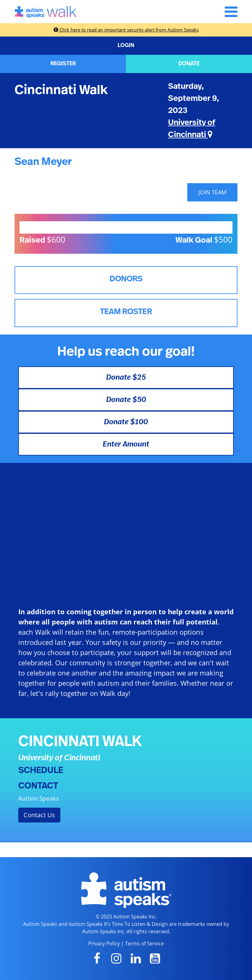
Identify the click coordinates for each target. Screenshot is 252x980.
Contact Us (39, 815)
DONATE (189, 64)
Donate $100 (126, 422)
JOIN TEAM (212, 192)
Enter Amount (126, 444)
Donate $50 (126, 400)
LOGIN (126, 45)
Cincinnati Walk (61, 90)
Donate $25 (126, 378)
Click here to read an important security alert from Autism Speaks (126, 30)
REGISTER (63, 64)
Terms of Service (144, 943)
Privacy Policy (104, 943)
